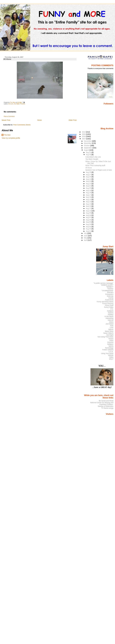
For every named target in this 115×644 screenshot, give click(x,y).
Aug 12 (89, 206)
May (86, 238)
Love (111, 328)
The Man (7, 135)
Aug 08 (89, 215)
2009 (84, 134)
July (86, 233)
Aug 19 (89, 190)
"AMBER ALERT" (107, 285)
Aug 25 (89, 177)
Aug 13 (89, 204)
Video (111, 357)
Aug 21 (89, 186)
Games (111, 313)
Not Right (17, 104)
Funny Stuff (109, 305)
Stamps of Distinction (106, 406)
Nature (111, 329)
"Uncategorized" (107, 291)
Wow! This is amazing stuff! (95, 165)
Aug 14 (89, 202)
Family (111, 298)
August (87, 150)
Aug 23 (89, 181)
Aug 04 (89, 224)
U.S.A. (111, 352)
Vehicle (111, 355)
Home (39, 120)
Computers (109, 294)
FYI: (112, 309)
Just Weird (109, 324)
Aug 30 (89, 155)
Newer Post (6, 120)
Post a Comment (9, 116)
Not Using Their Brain (106, 337)
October (87, 146)
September (88, 148)
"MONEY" (110, 287)
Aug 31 (89, 152)
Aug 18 (89, 193)
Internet (111, 320)
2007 (84, 139)
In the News (109, 316)
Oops (111, 340)
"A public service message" (103, 283)
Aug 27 (89, 175)
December (88, 141)
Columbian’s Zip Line (93, 157)
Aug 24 (89, 179)
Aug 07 (89, 217)
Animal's (11, 104)
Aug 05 (89, 222)
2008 (84, 136)
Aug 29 (89, 172)
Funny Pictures (108, 304)
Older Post (73, 120)
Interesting (110, 318)
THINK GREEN (108, 350)
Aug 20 (89, 188)
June (86, 236)
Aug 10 (89, 211)
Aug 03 (89, 227)
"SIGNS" (110, 289)
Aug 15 (89, 199)
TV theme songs (107, 408)
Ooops (111, 339)
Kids (112, 326)
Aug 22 (89, 184)
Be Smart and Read (106, 401)
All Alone (89, 168)
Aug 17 (89, 195)
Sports (111, 346)
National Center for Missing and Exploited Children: (102, 404)
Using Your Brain (107, 353)
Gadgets (110, 311)
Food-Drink (109, 300)
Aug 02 (89, 229)
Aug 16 (89, 197)
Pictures (23, 104)
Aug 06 (89, 220)
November (88, 143)
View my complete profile (11, 138)
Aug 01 (89, 231)
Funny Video (109, 307)
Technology (109, 348)
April (86, 240)
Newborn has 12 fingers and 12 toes (99, 170)
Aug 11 (89, 208)
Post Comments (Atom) (22, 125)
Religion (110, 344)
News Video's (108, 333)
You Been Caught (92, 159)
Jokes (111, 322)
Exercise (110, 296)
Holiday (111, 315)
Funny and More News (105, 302)
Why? (111, 359)
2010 (84, 132)
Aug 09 (89, 213)
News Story (109, 331)
